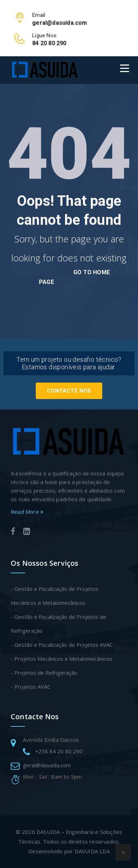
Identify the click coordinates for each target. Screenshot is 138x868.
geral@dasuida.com (47, 765)
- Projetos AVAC (31, 687)
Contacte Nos (69, 391)
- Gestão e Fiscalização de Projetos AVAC (62, 645)
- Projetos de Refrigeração (44, 673)
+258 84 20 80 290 (59, 751)
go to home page (74, 277)
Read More (27, 512)
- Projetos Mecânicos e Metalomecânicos (61, 659)
